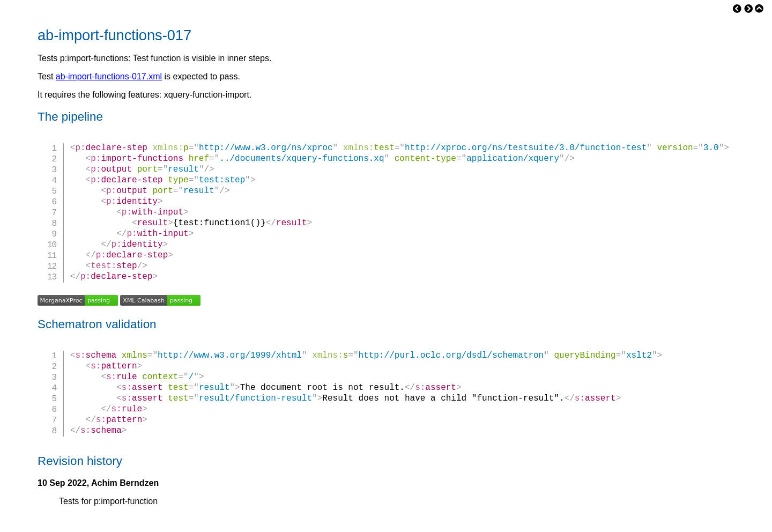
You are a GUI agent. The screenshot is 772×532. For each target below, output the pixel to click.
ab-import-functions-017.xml (109, 76)
